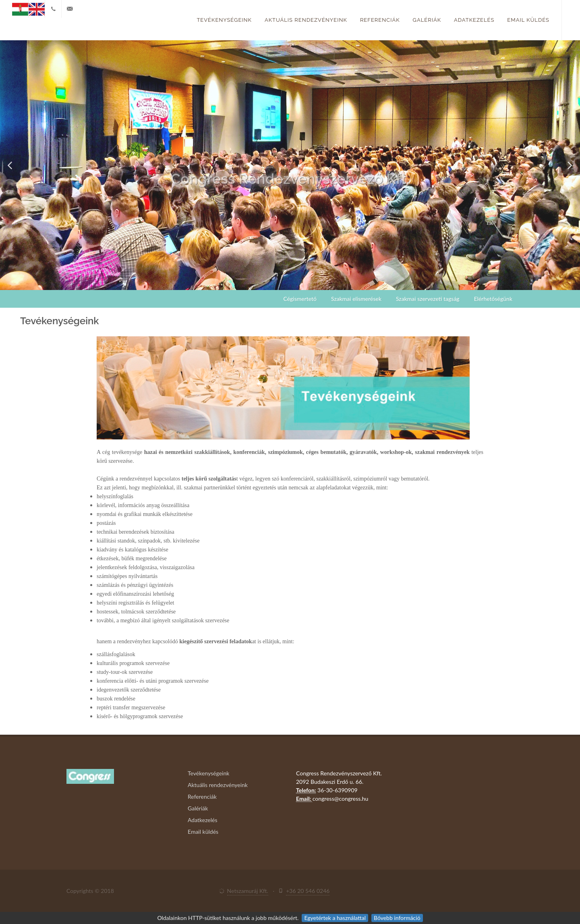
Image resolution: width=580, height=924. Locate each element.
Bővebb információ (397, 918)
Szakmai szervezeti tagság (428, 299)
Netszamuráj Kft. (248, 891)
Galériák (427, 20)
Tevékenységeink (224, 20)
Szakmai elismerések (356, 299)
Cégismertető (300, 299)
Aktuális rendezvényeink (306, 20)
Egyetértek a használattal (335, 918)
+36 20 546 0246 (308, 891)
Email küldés (528, 20)
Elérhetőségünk (493, 299)
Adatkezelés (474, 20)
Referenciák (380, 20)
